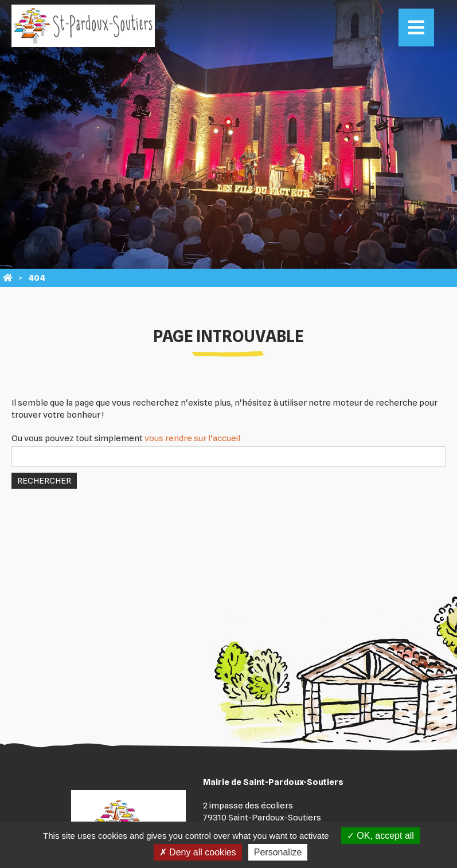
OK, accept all (380, 836)
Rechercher (44, 481)
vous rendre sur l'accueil (192, 438)
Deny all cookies (198, 852)
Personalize (278, 852)
